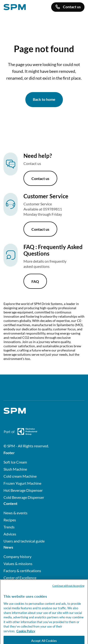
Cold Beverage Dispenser (24, 497)
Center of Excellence (20, 578)
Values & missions (18, 564)
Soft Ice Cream (15, 462)
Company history (17, 556)
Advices (10, 534)
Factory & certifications (22, 571)
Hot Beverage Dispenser (23, 490)
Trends (9, 527)
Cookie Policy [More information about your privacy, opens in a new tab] (26, 636)
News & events (15, 513)
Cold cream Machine (20, 476)
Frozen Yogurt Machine (22, 483)
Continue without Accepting (68, 590)
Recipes (10, 520)
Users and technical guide (24, 541)
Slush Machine (15, 469)
